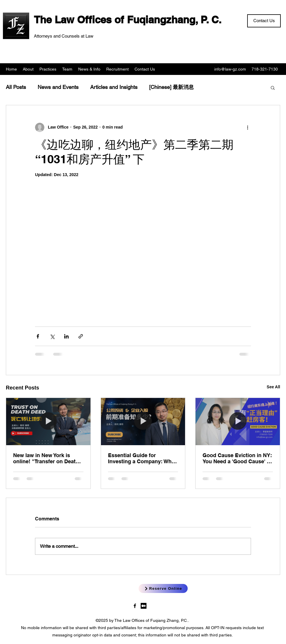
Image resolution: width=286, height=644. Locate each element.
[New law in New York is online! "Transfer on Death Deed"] (48, 422)
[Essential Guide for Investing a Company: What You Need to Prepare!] (143, 422)
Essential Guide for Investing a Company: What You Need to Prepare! (142, 458)
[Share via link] (81, 336)
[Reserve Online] (163, 588)
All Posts (16, 87)
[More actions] (247, 127)
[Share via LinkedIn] (66, 336)
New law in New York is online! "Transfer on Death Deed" (46, 458)
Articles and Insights (114, 87)
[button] (273, 87)
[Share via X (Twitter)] (52, 336)
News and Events (58, 87)
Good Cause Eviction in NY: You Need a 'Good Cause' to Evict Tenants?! (237, 458)
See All (273, 387)
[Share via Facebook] (38, 336)
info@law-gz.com (230, 69)
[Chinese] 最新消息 (171, 87)
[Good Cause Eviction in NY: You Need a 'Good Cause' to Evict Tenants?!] (238, 422)
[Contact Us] (264, 21)
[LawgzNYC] (135, 606)
